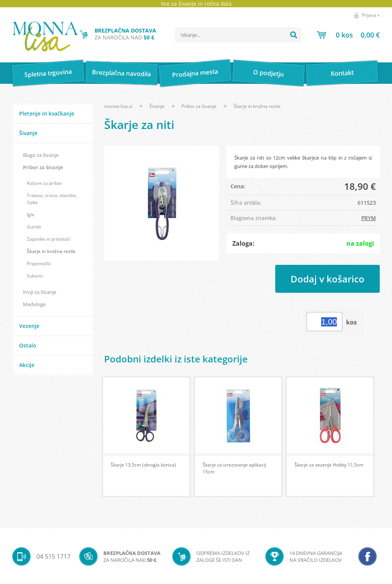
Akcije (27, 365)
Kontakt (342, 73)
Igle (31, 215)
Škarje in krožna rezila (51, 251)
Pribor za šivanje (43, 167)
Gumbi (34, 227)
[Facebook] (367, 556)
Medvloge (34, 304)
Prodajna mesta (195, 73)
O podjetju (269, 73)
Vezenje (29, 326)
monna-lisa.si (118, 106)
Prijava (371, 15)
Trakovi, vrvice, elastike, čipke (52, 199)
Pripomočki (39, 263)
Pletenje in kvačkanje (47, 113)
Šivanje (28, 133)
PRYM (369, 218)
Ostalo (28, 345)
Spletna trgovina (48, 73)
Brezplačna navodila (122, 73)
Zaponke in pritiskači (49, 239)
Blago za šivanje (41, 155)
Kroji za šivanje (40, 292)
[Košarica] (348, 35)
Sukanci (35, 276)
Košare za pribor (44, 183)
